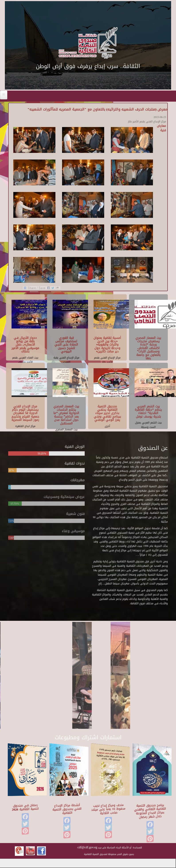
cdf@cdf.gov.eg (87, 847)
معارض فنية (161, 128)
